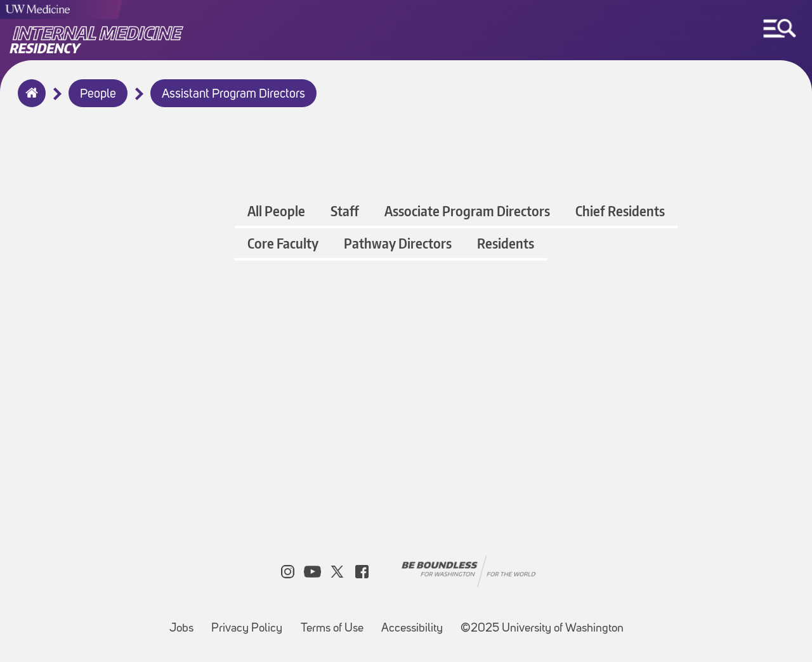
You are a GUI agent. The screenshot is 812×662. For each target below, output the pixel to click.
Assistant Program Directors (233, 94)
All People (276, 211)
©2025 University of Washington (542, 629)
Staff (345, 211)
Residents (506, 243)
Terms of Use (336, 622)
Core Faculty (283, 243)
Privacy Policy (251, 622)
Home (29, 101)
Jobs (185, 622)
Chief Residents (620, 211)
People (98, 94)
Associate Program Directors (467, 211)
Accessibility (416, 622)
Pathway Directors (398, 243)
